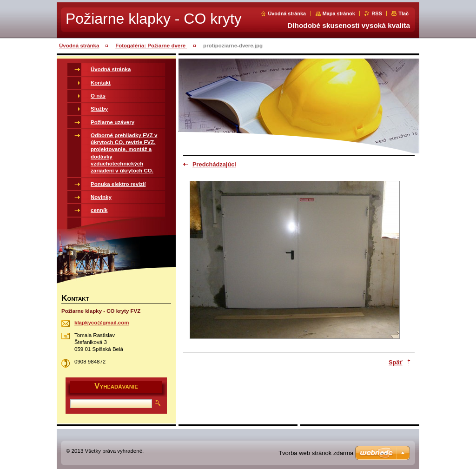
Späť (396, 362)
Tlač (403, 13)
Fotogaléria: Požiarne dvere (151, 46)
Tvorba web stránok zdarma (316, 453)
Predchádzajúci (214, 164)
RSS (377, 13)
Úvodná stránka (287, 13)
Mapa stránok (339, 13)
